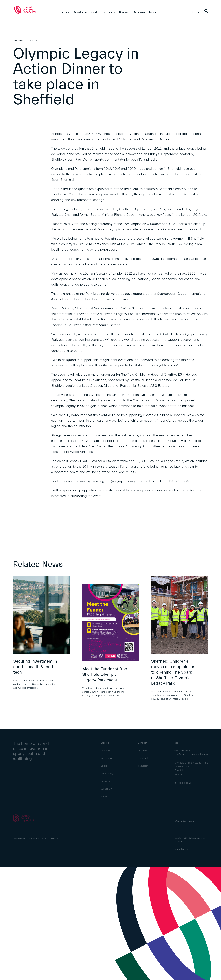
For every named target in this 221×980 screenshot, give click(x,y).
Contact (197, 12)
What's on (139, 12)
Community (108, 12)
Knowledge (80, 12)
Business (124, 12)
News (153, 12)
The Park (64, 12)
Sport (94, 12)
